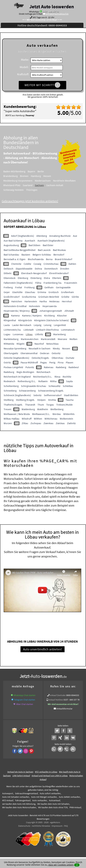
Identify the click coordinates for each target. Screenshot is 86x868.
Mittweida (9, 344)
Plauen (70, 362)
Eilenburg (23, 278)
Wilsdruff (27, 419)
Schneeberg (10, 391)
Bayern (36, 171)
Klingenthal (10, 320)
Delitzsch (9, 269)
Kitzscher (62, 315)
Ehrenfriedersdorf (59, 273)
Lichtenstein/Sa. (12, 330)
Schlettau (68, 386)
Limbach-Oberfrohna (47, 330)
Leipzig (38, 325)
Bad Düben (34, 245)
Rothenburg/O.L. (27, 381)
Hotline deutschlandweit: (42, 25)
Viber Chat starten (25, 704)
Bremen (29, 176)
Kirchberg (49, 315)
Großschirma (29, 297)
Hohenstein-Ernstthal (15, 306)
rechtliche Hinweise (41, 826)
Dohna (38, 269)
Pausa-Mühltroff (29, 362)
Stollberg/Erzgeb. (25, 400)
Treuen (7, 409)
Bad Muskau (59, 250)
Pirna (61, 362)
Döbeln (8, 273)
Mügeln (21, 344)
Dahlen (72, 264)
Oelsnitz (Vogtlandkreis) (16, 358)
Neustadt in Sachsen (40, 348)
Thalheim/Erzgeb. (13, 405)
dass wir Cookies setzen (61, 865)
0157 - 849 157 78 (50, 12)
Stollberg (9, 400)
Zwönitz (71, 423)
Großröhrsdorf (12, 297)
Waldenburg (28, 409)
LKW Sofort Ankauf (21, 776)
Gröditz (65, 297)
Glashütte (17, 292)
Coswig (37, 264)
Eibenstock (10, 278)
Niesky (56, 348)
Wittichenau (51, 419)
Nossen (66, 348)
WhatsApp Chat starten (24, 695)
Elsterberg (36, 278)
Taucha (70, 400)
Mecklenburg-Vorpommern (22, 181)
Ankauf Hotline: (56, 700)
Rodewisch (9, 381)
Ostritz (7, 362)
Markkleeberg (11, 339)
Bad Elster (48, 245)
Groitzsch (54, 292)
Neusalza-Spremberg (15, 348)
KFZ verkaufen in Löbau (46, 772)
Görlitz (75, 297)
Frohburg (29, 287)
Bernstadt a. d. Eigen (15, 259)
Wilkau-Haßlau (12, 419)
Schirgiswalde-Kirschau (34, 386)
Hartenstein (31, 301)
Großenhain (67, 292)
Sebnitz (37, 395)
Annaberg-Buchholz (60, 236)
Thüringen (36, 190)
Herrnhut (67, 301)
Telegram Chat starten (25, 700)
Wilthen (38, 419)
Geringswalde (63, 287)
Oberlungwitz (11, 353)
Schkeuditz (54, 386)
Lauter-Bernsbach (22, 325)
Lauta (7, 325)
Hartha (43, 301)
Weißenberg (57, 409)
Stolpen (41, 400)
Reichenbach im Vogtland (17, 377)
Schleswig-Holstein (18, 190)
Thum (41, 405)
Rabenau (49, 367)
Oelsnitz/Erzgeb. (40, 358)
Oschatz (70, 358)
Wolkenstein (66, 419)
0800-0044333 (73, 695)
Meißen (73, 339)
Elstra (47, 278)
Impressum (57, 826)
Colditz (27, 264)
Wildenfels (69, 414)
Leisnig (48, 325)
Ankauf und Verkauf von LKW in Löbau (50, 776)
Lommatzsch (68, 330)
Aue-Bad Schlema (13, 241)
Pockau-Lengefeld (13, 367)
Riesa (57, 377)
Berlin (45, 171)
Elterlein (57, 278)
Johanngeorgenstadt (51, 311)
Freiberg (8, 287)
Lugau (7, 334)
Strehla (52, 400)
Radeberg (61, 367)
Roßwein (43, 381)
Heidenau (54, 301)
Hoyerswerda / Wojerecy (17, 311)
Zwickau (60, 423)
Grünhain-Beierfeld (49, 297)
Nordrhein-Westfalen (69, 181)
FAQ (66, 826)
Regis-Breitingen (25, 372)
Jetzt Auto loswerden (52, 7)
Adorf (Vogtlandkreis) (23, 236)
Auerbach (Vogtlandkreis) (51, 241)
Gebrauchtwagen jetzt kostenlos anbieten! (34, 201)
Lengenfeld (60, 325)
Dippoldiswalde (24, 269)
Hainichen (17, 301)
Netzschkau (52, 344)
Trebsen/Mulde (64, 405)
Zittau (25, 423)
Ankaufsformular (64, 709)
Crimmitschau (51, 264)
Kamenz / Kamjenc (32, 315)
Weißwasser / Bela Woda (17, 414)
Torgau (50, 405)
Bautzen (26, 255)
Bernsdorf (59, 255)
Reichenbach (43, 372)
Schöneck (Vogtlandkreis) (17, 395)
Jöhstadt (69, 311)
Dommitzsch (51, 269)
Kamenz (15, 315)
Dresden (65, 269)
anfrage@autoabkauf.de (57, 14)
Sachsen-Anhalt (59, 185)
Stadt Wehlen (71, 395)
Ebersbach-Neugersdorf (34, 273)
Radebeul (74, 367)
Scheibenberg (11, 386)
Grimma (42, 292)
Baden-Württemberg (19, 171)
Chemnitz (16, 264)
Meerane (62, 339)
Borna (49, 259)
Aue (75, 236)
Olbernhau (57, 358)
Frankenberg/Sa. (53, 283)
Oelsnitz (56, 353)
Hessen (51, 176)
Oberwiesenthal (29, 353)
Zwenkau (48, 423)
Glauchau (30, 292)
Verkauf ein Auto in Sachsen (20, 772)
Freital (19, 287)
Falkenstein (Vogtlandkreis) (18, 283)
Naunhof (39, 344)
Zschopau (36, 423)
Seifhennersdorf (53, 395)
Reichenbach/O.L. (43, 377)
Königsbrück (25, 320)
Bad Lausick (44, 250)
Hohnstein (34, 306)
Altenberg (42, 236)
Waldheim (43, 409)
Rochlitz (67, 377)
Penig (52, 362)
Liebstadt (29, 330)
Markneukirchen (30, 339)
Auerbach (30, 241)
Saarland (32, 185)
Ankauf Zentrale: (58, 695)
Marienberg (59, 334)
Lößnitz (39, 334)
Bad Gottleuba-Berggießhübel (20, 250)
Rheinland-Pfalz (16, 185)
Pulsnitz (30, 367)
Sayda (69, 381)
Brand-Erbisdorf (64, 259)
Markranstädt (48, 339)
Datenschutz (24, 826)
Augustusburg (11, 245)
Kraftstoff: (23, 74)
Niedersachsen (47, 181)
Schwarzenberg (27, 391)
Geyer (7, 292)
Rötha (53, 381)
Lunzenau (18, 334)
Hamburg (40, 176)
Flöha (38, 283)
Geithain (49, 287)
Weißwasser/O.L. (41, 414)
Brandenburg (15, 176)
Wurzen (8, 423)
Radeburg (9, 372)
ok (77, 865)
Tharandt (30, 405)
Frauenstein (71, 283)
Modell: (24, 67)
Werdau (57, 414)
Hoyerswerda (50, 306)
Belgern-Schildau (42, 255)
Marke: (25, 60)
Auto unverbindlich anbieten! (43, 649)
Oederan (45, 353)
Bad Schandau (11, 255)
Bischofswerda (36, 259)
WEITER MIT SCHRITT (42, 85)
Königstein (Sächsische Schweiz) (52, 320)
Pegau (44, 362)
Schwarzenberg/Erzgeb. (51, 391)
